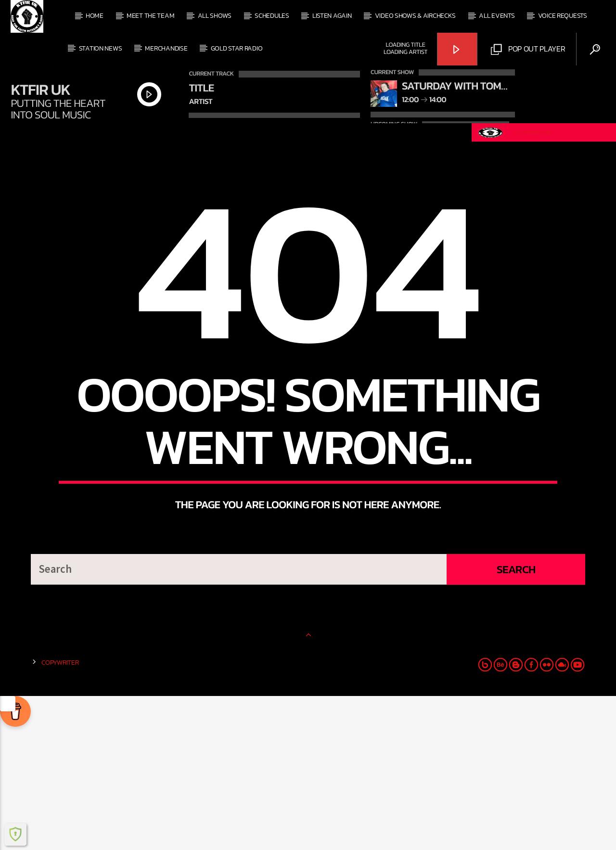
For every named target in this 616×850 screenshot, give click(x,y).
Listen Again (332, 16)
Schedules (272, 16)
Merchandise (166, 48)
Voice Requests (563, 16)
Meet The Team (150, 16)
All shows (215, 16)
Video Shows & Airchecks (416, 16)
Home (95, 16)
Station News (101, 48)
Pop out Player (528, 49)
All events (497, 16)
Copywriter (60, 816)
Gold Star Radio (237, 48)
